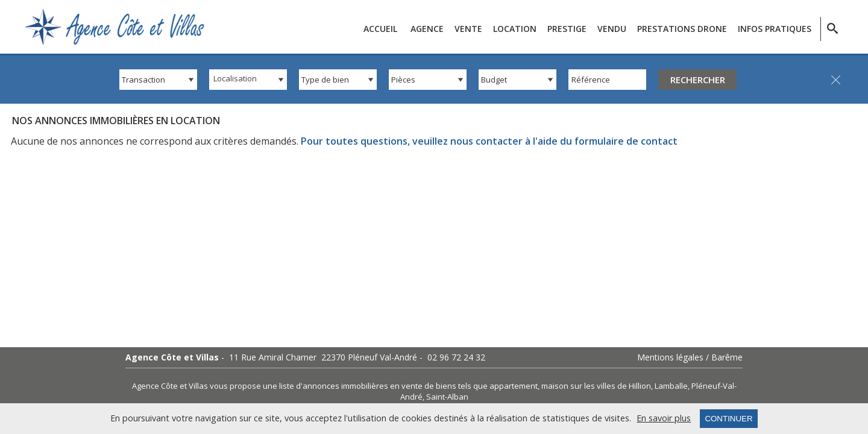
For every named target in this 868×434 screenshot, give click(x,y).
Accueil (380, 29)
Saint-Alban (447, 397)
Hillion (640, 386)
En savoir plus (664, 418)
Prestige (567, 29)
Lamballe (671, 386)
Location (515, 29)
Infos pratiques (775, 29)
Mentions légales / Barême (690, 357)
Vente (468, 29)
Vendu (612, 29)
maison (555, 386)
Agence (427, 29)
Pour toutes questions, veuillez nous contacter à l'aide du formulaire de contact (489, 141)
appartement (514, 386)
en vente (406, 386)
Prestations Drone (682, 29)
